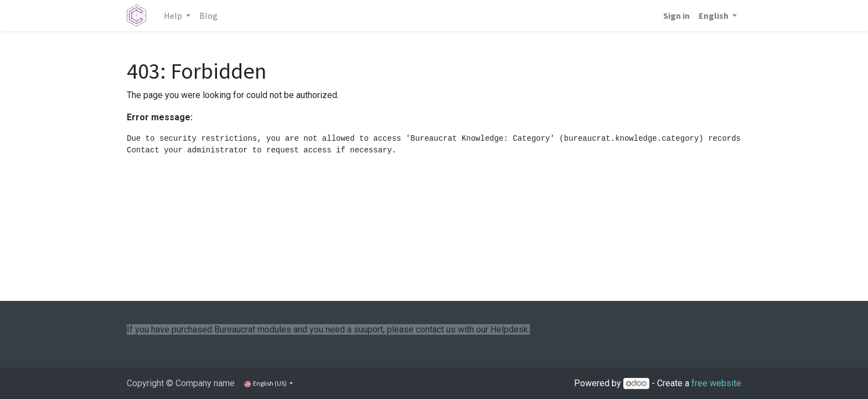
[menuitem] (208, 16)
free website (716, 383)
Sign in (676, 16)
